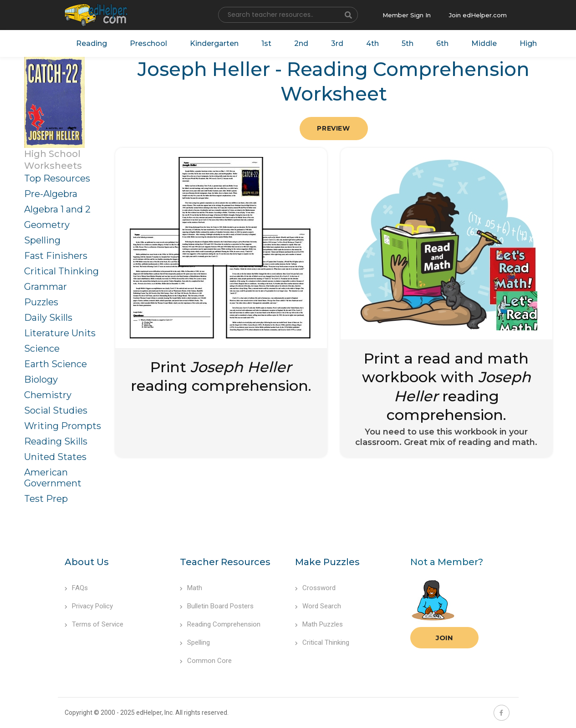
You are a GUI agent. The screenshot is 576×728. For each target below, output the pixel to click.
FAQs (76, 588)
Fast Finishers (56, 256)
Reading (92, 43)
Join (444, 638)
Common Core (206, 661)
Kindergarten (214, 43)
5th (408, 43)
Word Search (318, 606)
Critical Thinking (61, 271)
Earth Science (56, 364)
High (528, 43)
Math (191, 588)
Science (42, 349)
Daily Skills (48, 318)
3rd (337, 43)
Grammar (46, 287)
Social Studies (56, 410)
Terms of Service (94, 624)
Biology (41, 379)
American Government (53, 478)
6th (442, 43)
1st (266, 43)
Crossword (315, 588)
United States (55, 457)
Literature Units (60, 333)
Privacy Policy (89, 606)
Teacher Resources (225, 562)
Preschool (148, 43)
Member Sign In (407, 15)
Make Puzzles (327, 562)
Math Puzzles (319, 624)
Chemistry (48, 395)
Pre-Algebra (51, 194)
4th (372, 43)
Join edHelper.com (478, 15)
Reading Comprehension (220, 624)
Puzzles (41, 302)
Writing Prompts (63, 426)
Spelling (42, 240)
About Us (87, 562)
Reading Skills (56, 441)
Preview (333, 128)
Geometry (47, 225)
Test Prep (46, 499)
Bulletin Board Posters (217, 606)
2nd (301, 43)
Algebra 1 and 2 (57, 209)
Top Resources (57, 178)
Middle (484, 43)
